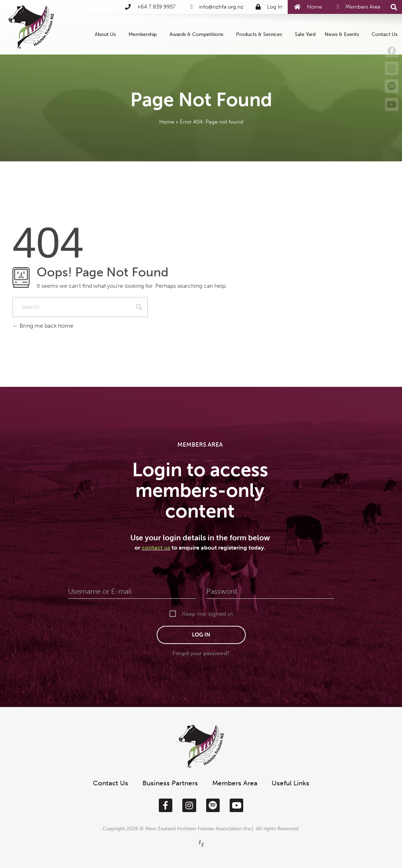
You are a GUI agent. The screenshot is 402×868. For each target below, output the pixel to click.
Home (167, 122)
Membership (144, 34)
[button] (394, 7)
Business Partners (170, 783)
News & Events (344, 34)
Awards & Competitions (198, 34)
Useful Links (291, 783)
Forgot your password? (201, 653)
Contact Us (385, 34)
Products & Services (261, 34)
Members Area (235, 783)
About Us (107, 34)
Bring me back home (43, 326)
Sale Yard (305, 34)
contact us (156, 548)
